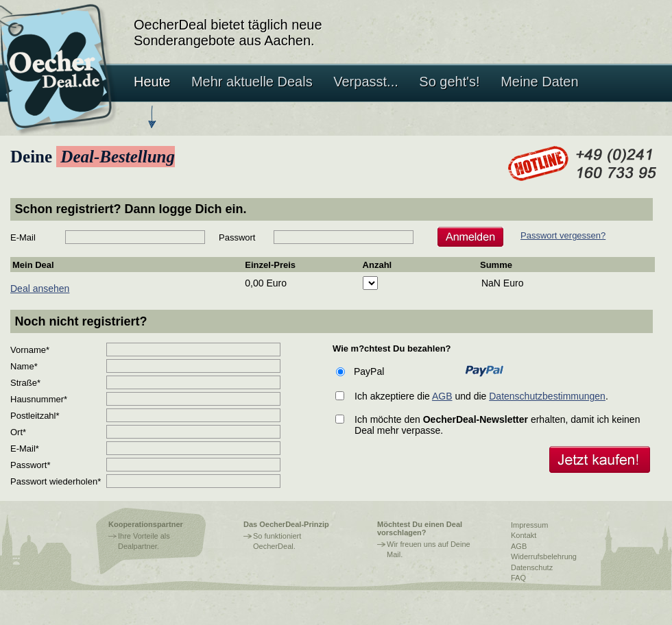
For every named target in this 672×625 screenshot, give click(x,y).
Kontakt (524, 535)
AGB (442, 396)
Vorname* (30, 350)
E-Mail (23, 237)
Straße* (25, 383)
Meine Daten (539, 82)
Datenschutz (532, 567)
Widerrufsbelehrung (544, 556)
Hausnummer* (39, 399)
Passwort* (31, 465)
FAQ (518, 578)
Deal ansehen (40, 289)
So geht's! (449, 82)
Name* (24, 366)
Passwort (237, 237)
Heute (152, 82)
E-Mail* (25, 449)
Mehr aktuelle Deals (252, 82)
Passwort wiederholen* (56, 481)
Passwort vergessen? (563, 235)
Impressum (529, 525)
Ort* (18, 432)
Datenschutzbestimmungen (547, 396)
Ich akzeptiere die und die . (481, 396)
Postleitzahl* (35, 416)
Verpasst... (366, 82)
